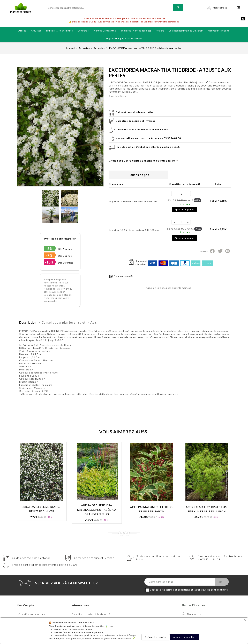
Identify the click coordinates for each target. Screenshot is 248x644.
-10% (49, 262)
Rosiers (160, 31)
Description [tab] (28, 322)
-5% (49, 249)
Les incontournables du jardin (186, 31)
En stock (185, 204)
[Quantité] (181, 194)
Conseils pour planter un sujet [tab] (63, 322)
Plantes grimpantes (105, 31)
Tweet (220, 251)
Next (127, 533)
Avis (93, 322)
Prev (121, 533)
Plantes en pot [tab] (138, 175)
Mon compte (25, 605)
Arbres (22, 31)
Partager (212, 251)
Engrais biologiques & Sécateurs (124, 38)
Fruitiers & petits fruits (59, 31)
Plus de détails (118, 96)
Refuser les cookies (156, 637)
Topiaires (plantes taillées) (136, 31)
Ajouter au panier (185, 210)
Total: (218, 201)
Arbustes (36, 31)
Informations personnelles (31, 614)
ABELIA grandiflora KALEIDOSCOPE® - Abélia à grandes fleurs (97, 510)
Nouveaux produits (219, 31)
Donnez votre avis (218, 82)
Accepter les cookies (185, 637)
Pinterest (228, 251)
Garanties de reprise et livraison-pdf (91, 614)
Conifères (83, 31)
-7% (49, 255)
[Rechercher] (108, 8)
